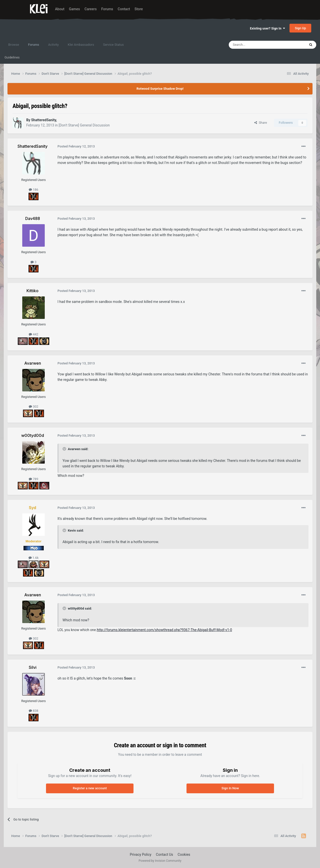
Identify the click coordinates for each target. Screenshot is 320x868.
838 (33, 711)
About (60, 9)
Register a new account (90, 788)
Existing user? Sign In (267, 28)
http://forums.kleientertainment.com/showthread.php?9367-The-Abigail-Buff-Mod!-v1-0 (164, 630)
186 (33, 190)
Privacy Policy (140, 855)
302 (33, 407)
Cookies (184, 855)
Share (261, 123)
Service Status (113, 45)
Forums (107, 9)
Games (74, 9)
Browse (14, 45)
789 (33, 479)
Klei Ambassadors (81, 45)
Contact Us (165, 855)
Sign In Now (230, 788)
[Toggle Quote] (65, 449)
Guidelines (12, 57)
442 (33, 334)
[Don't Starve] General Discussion (84, 125)
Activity (53, 45)
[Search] (255, 45)
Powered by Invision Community (160, 861)
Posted (76, 146)
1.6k (34, 558)
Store (139, 9)
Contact (124, 9)
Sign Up (300, 28)
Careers (91, 9)
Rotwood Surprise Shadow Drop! (160, 89)
